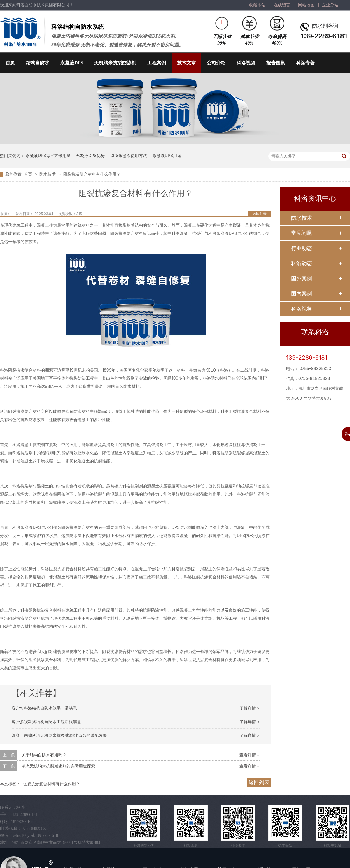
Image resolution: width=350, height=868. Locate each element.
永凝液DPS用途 (167, 155)
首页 (10, 63)
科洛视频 (246, 63)
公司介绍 (216, 63)
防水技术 (48, 174)
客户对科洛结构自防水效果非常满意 (44, 708)
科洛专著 (305, 63)
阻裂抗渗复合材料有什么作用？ (92, 174)
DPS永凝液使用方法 (129, 155)
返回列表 (260, 213)
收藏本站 (257, 5)
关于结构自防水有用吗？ (44, 755)
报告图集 (276, 63)
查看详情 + (250, 755)
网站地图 (306, 5)
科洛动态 (302, 263)
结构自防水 (38, 63)
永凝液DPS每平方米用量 (48, 155)
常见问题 (302, 233)
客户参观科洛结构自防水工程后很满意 (46, 722)
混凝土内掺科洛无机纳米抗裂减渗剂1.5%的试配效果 (59, 735)
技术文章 (186, 63)
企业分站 (330, 5)
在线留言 (282, 5)
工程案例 (157, 63)
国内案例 (302, 294)
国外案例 (302, 278)
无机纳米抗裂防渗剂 (115, 63)
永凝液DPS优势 (90, 155)
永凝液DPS (72, 63)
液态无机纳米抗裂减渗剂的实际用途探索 (58, 766)
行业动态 (302, 248)
